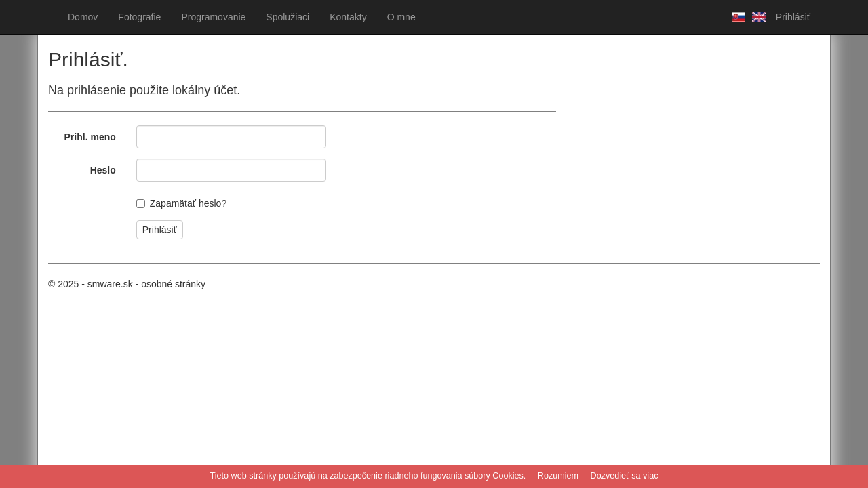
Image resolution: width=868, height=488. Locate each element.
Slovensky (735, 17)
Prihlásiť (793, 17)
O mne (401, 17)
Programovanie (213, 17)
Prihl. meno (90, 137)
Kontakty (348, 17)
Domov (83, 17)
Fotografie (139, 17)
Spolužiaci (288, 17)
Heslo (103, 170)
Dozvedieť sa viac (625, 476)
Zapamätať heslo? (188, 203)
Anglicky (755, 17)
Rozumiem (558, 476)
